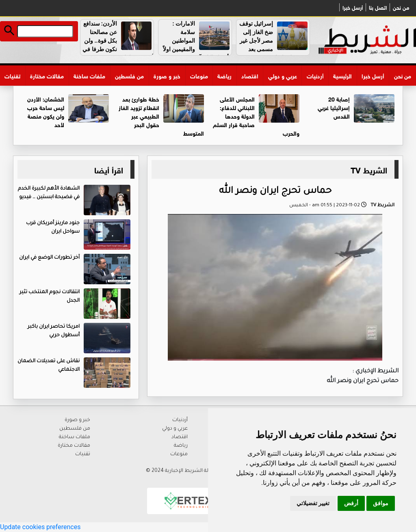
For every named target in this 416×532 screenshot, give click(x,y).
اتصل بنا (378, 7)
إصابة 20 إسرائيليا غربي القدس (334, 107)
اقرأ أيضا (109, 169)
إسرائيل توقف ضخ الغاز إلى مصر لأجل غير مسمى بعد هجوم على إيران (274, 41)
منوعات (199, 75)
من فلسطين (129, 75)
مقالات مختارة (47, 75)
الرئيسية (342, 75)
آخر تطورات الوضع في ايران (49, 258)
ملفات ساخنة (89, 75)
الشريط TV (369, 169)
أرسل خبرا (353, 7)
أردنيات (315, 75)
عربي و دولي (283, 75)
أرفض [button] (351, 503)
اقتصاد (250, 75)
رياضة (224, 75)
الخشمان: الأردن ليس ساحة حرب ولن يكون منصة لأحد (46, 111)
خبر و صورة (167, 75)
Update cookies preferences (40, 527)
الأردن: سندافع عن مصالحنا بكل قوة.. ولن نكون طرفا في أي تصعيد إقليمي (118, 41)
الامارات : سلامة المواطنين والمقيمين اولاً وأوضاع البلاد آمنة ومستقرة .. (197, 41)
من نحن (401, 7)
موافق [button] (381, 503)
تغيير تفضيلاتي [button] (313, 503)
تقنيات (12, 75)
